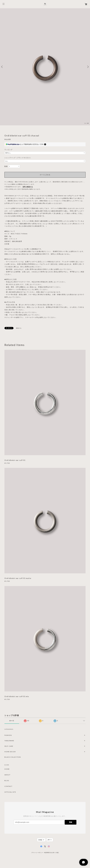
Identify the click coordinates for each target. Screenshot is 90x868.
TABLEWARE (9, 741)
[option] (45, 67)
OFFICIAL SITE (10, 792)
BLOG (7, 781)
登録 (71, 822)
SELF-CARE (9, 746)
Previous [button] (2, 67)
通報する (19, 328)
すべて (12, 721)
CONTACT (8, 786)
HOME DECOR (10, 752)
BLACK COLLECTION (13, 757)
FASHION (8, 735)
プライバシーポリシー (37, 853)
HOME (7, 769)
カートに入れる (45, 175)
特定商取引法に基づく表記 (52, 853)
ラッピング (8, 150)
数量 (6, 166)
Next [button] (88, 67)
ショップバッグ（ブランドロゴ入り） (18, 158)
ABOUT (7, 775)
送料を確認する (28, 187)
